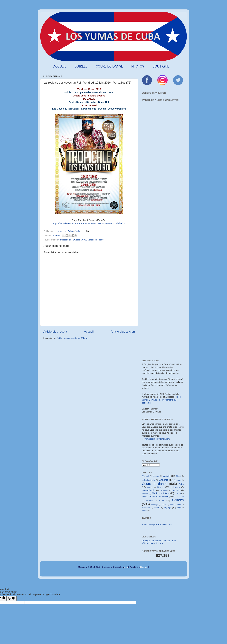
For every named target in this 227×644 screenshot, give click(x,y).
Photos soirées (160, 493)
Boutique (161, 66)
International (148, 490)
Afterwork (146, 476)
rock (175, 496)
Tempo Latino (175, 505)
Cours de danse (109, 66)
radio (144, 496)
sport (164, 505)
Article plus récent (55, 332)
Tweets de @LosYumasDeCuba (157, 524)
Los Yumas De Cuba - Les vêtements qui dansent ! (161, 400)
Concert (163, 480)
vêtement (146, 508)
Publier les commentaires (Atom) (72, 338)
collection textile (149, 480)
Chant (178, 476)
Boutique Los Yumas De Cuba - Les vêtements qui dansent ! (159, 542)
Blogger (144, 567)
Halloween (175, 487)
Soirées (81, 66)
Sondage (155, 505)
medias (176, 490)
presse (178, 494)
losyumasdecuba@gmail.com (156, 439)
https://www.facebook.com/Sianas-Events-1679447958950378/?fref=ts (89, 223)
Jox (126, 567)
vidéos (157, 508)
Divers (160, 487)
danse (150, 487)
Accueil (60, 66)
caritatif (167, 476)
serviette (149, 500)
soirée (162, 500)
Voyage (167, 507)
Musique (145, 494)
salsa (182, 496)
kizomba (164, 490)
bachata (156, 476)
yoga (179, 508)
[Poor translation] (12, 598)
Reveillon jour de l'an (159, 496)
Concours (177, 480)
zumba (144, 511)
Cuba (181, 484)
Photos (138, 66)
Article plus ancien (123, 332)
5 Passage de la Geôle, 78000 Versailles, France (82, 240)
